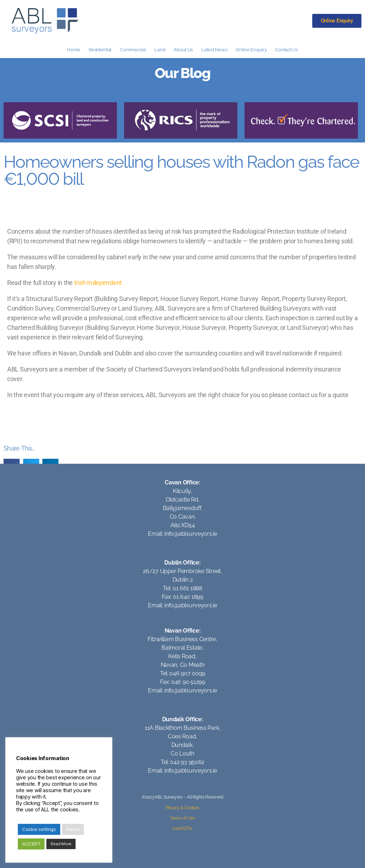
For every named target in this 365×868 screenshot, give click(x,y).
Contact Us (286, 50)
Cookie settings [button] (39, 829)
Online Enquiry (251, 50)
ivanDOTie (182, 828)
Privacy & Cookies (182, 808)
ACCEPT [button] (31, 844)
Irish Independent (98, 283)
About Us (183, 50)
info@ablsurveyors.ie (191, 534)
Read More (61, 844)
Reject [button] (73, 829)
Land (160, 50)
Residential (100, 50)
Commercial (133, 50)
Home (74, 50)
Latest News (214, 50)
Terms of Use (182, 818)
